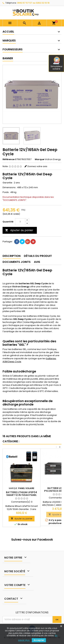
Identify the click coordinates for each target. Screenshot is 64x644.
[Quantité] (20, 222)
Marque (40, 159)
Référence (9, 159)
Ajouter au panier (19, 230)
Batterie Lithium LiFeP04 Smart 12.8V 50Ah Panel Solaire (22, 495)
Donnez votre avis (37, 166)
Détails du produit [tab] (38, 256)
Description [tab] (12, 256)
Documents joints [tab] (17, 262)
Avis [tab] (37, 262)
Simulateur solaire (56, 64)
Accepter (39, 640)
